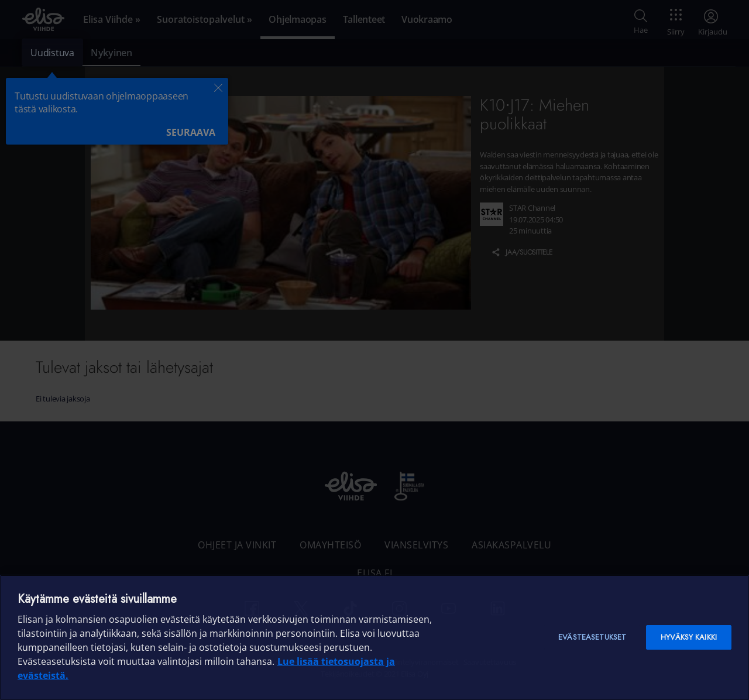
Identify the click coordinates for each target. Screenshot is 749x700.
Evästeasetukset (592, 637)
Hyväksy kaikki (689, 637)
